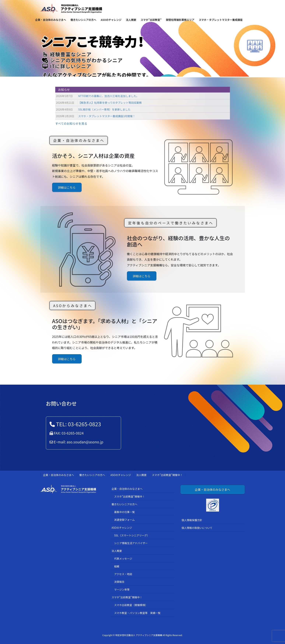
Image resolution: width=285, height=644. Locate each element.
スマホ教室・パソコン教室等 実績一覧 (137, 613)
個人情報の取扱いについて (197, 528)
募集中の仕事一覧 (125, 512)
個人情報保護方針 (192, 520)
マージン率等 (122, 589)
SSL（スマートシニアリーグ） (132, 535)
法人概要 (141, 475)
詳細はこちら (67, 187)
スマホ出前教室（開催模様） (131, 605)
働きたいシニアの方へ (92, 475)
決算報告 (119, 582)
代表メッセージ (123, 559)
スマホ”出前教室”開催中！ (167, 475)
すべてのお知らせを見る (71, 123)
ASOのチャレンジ (121, 475)
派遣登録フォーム (125, 520)
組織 (117, 566)
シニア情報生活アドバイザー (131, 543)
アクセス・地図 (123, 574)
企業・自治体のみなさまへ (59, 475)
